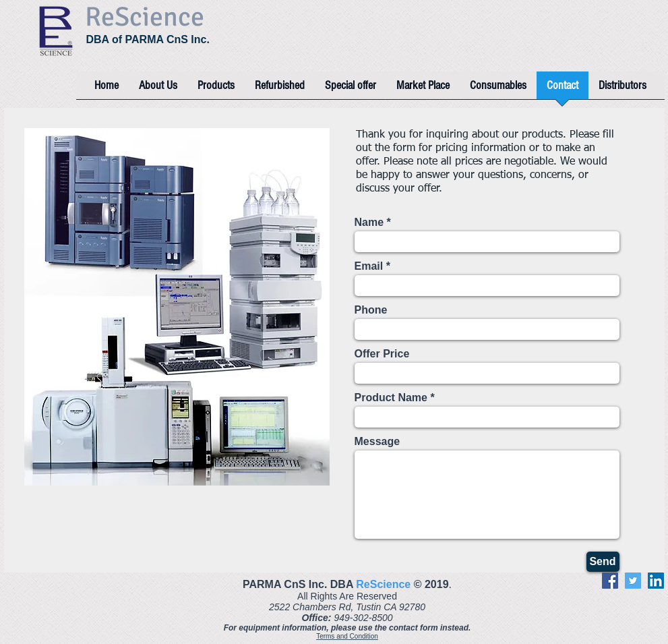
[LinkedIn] (656, 581)
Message (377, 442)
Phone (371, 310)
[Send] (603, 562)
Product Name (391, 398)
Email (369, 266)
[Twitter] (633, 581)
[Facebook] (610, 581)
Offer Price (382, 354)
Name (369, 223)
